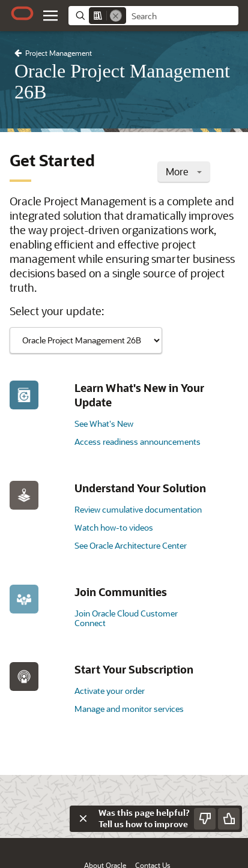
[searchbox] (182, 16)
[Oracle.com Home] (22, 13)
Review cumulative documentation (138, 509)
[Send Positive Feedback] (229, 819)
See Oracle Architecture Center (131, 545)
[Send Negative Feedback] (205, 819)
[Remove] (116, 16)
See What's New (104, 423)
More (184, 171)
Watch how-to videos (114, 527)
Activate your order (110, 691)
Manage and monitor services (129, 709)
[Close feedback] (83, 819)
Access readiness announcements (138, 442)
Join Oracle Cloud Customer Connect (126, 618)
